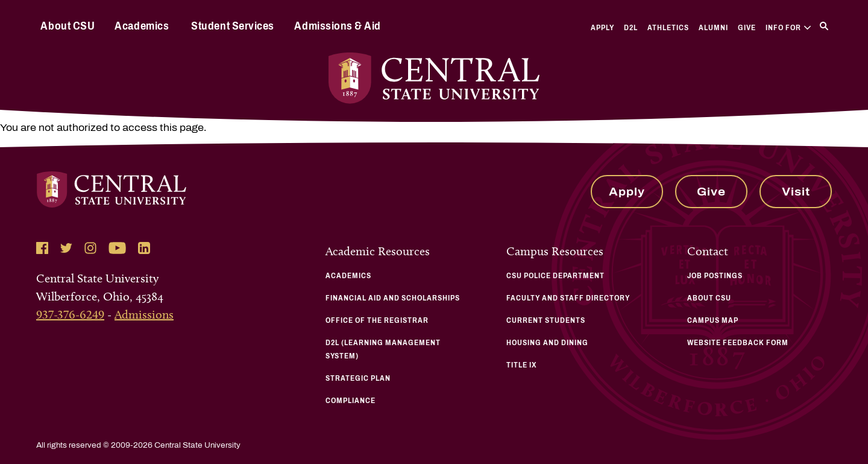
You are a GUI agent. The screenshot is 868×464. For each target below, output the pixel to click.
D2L (631, 28)
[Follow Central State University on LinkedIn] (144, 248)
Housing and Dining (547, 343)
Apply (602, 28)
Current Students (546, 320)
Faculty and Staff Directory (568, 298)
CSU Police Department (555, 276)
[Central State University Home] (434, 78)
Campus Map (713, 320)
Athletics (668, 28)
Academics (142, 26)
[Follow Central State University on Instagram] (90, 248)
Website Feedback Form (738, 343)
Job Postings (715, 276)
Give (747, 28)
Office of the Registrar (377, 320)
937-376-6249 (70, 314)
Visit (796, 192)
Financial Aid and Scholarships (393, 298)
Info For (788, 28)
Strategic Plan (358, 378)
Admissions (144, 314)
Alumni (713, 28)
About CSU (68, 26)
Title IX (522, 365)
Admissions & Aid (337, 26)
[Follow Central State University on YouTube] (117, 248)
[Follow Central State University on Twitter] (66, 248)
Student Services (232, 26)
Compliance (351, 401)
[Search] (824, 26)
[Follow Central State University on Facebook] (42, 248)
